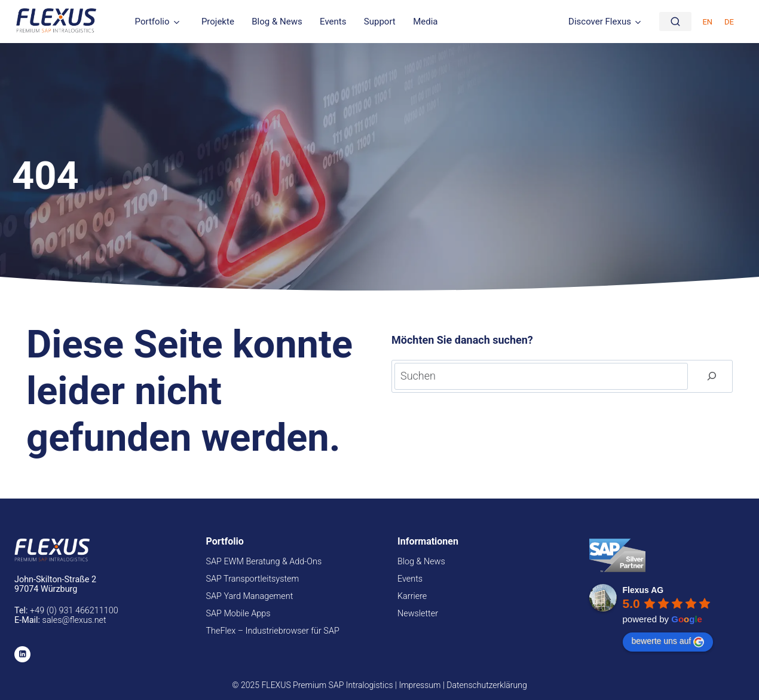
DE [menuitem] (729, 22)
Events (333, 22)
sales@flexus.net (74, 620)
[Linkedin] (22, 654)
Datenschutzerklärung (486, 685)
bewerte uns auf (668, 641)
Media (425, 22)
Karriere (412, 596)
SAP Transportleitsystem (253, 579)
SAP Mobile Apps (238, 614)
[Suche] (675, 22)
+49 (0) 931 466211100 (74, 611)
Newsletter (418, 614)
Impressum (420, 685)
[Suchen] (712, 376)
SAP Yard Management (250, 596)
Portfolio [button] (152, 22)
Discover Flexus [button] (600, 22)
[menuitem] (707, 21)
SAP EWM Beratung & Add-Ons (264, 562)
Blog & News (277, 22)
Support (380, 22)
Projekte (218, 22)
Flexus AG (643, 590)
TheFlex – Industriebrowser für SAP (273, 631)
